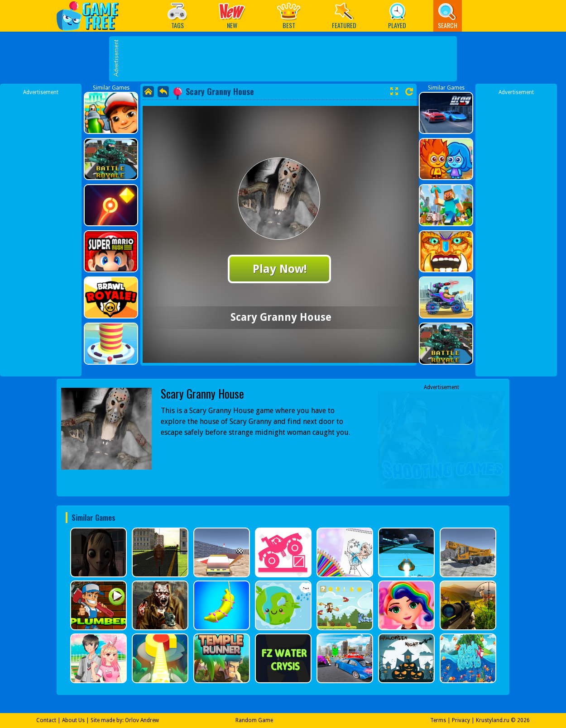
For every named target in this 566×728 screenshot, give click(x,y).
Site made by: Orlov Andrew (125, 720)
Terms (438, 720)
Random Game (254, 720)
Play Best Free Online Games (92, 16)
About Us (73, 720)
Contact (46, 720)
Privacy (461, 720)
